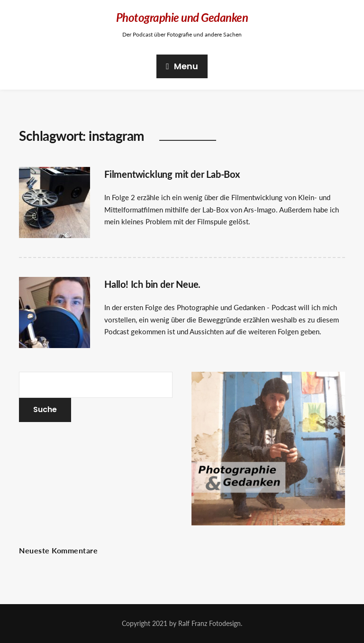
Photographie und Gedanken (182, 17)
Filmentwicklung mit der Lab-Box (172, 174)
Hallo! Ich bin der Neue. (152, 284)
